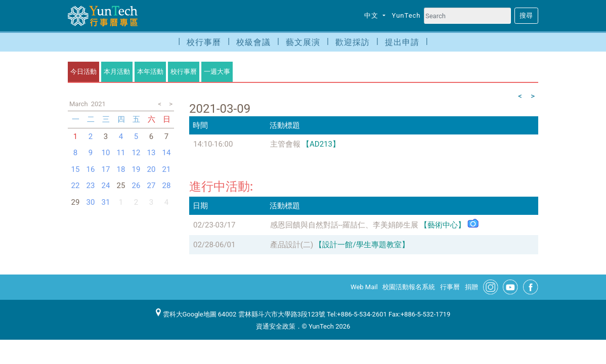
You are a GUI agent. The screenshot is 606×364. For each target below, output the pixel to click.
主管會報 (285, 144)
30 (91, 202)
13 (151, 153)
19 (136, 169)
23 (91, 186)
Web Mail (364, 287)
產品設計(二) (292, 245)
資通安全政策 (276, 326)
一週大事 (217, 72)
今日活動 (83, 72)
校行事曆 (204, 42)
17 (106, 169)
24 (106, 186)
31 (106, 202)
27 (151, 186)
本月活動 (117, 72)
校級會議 (253, 42)
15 (76, 169)
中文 (372, 15)
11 (121, 153)
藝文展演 (303, 42)
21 (167, 169)
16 (91, 169)
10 (106, 153)
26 (136, 186)
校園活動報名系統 (409, 287)
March (79, 104)
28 (167, 186)
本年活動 (150, 72)
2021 (98, 104)
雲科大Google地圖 (186, 314)
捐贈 (471, 287)
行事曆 (450, 287)
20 (151, 169)
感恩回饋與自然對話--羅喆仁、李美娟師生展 (344, 225)
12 (136, 153)
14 (167, 153)
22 (76, 186)
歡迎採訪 (353, 42)
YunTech (406, 15)
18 (121, 169)
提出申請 (402, 42)
